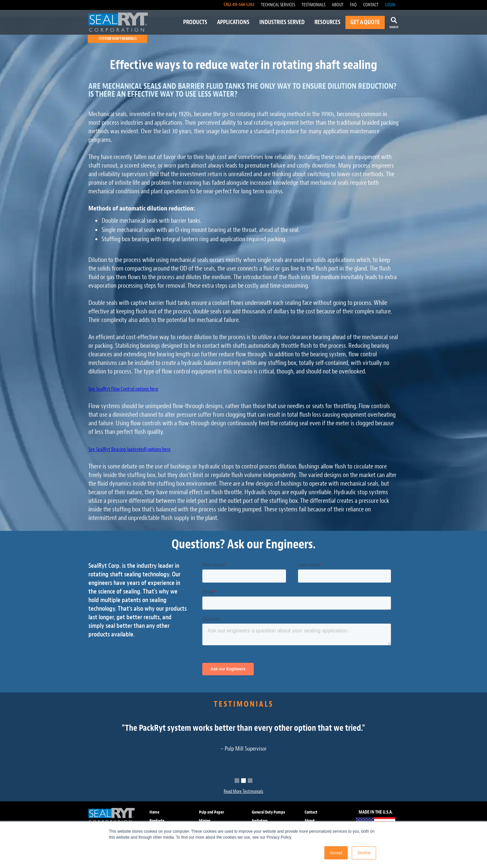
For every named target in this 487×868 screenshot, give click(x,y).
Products (157, 821)
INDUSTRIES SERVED (282, 22)
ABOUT (338, 5)
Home (154, 812)
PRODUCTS (195, 22)
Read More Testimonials (243, 791)
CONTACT (371, 5)
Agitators (260, 821)
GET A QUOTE (365, 22)
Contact (311, 812)
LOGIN (390, 5)
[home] (118, 22)
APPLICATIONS (233, 22)
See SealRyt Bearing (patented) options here (130, 449)
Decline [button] (364, 853)
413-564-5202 (243, 4)
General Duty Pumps (268, 812)
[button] (237, 781)
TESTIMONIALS (313, 5)
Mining (205, 821)
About (310, 821)
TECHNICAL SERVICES (278, 5)
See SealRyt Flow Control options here (123, 389)
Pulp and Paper (211, 812)
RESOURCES (327, 22)
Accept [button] (336, 853)
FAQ (353, 5)
